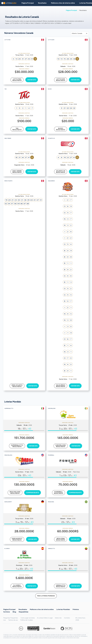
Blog (14, 612)
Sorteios (7, 612)
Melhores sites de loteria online (63, 3)
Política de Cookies (27, 620)
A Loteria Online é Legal (45, 618)
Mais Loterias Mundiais (46, 596)
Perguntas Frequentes (11, 618)
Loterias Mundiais (63, 609)
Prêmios (76, 609)
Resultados (23, 609)
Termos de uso (13, 620)
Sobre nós (58, 618)
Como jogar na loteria (28, 618)
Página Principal (71, 10)
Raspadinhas (24, 612)
